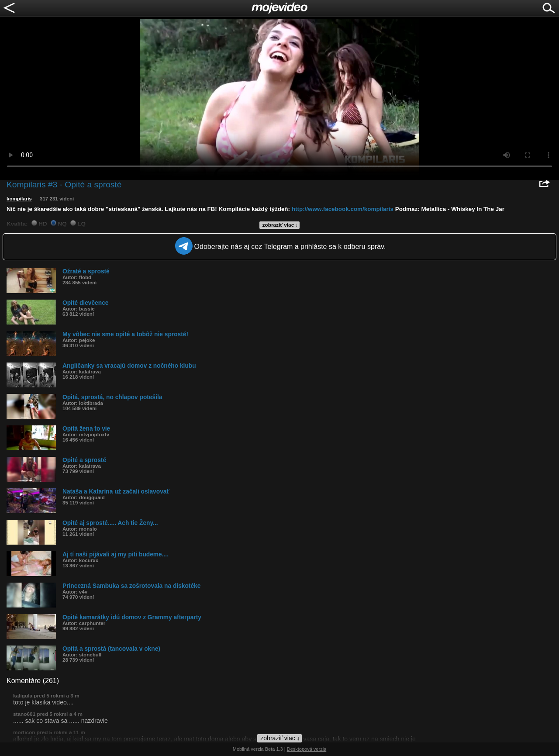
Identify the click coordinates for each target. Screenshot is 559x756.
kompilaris (19, 199)
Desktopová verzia (307, 749)
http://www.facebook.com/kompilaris (343, 209)
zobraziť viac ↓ (280, 225)
